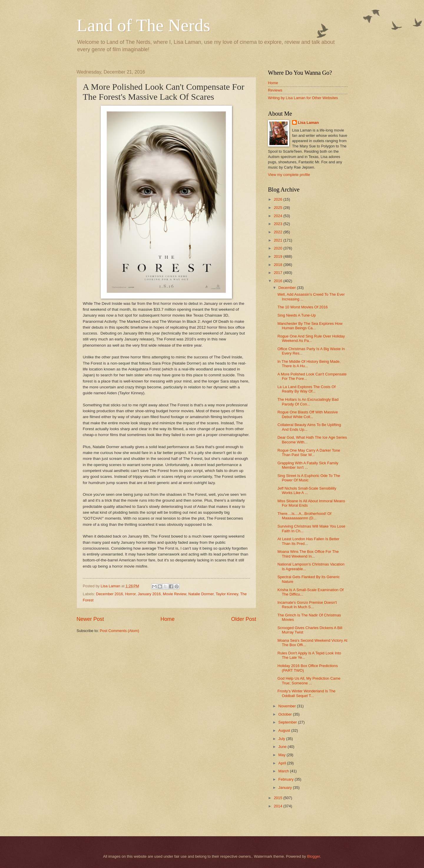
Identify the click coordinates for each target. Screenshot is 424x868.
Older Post (244, 619)
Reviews (275, 90)
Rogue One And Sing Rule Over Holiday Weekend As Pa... (311, 338)
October (285, 714)
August (285, 730)
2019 (279, 256)
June (283, 747)
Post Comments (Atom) (120, 631)
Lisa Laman (308, 123)
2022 (279, 232)
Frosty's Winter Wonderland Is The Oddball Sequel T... (306, 693)
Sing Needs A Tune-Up (297, 315)
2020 (279, 248)
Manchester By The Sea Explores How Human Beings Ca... (310, 326)
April (283, 763)
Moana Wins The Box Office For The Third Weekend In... (308, 554)
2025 (279, 208)
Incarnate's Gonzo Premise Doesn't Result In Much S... (307, 605)
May (282, 755)
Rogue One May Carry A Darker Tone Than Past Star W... (309, 453)
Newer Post (90, 619)
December (288, 288)
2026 (279, 199)
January (285, 788)
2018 (279, 265)
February (286, 779)
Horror (130, 594)
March (284, 771)
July (282, 739)
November (288, 706)
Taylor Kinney (227, 594)
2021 (279, 240)
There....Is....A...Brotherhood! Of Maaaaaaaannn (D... (304, 516)
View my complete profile (289, 175)
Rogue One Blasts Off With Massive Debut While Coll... (308, 414)
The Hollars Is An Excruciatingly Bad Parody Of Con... (308, 402)
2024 (279, 216)
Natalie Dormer (201, 594)
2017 (279, 273)
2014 (279, 806)
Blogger (314, 856)
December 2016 (110, 594)
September (288, 722)
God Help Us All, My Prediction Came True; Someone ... (309, 681)
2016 (279, 281)
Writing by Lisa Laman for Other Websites (303, 98)
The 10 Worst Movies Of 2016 (303, 307)
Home (168, 619)
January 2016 (149, 594)
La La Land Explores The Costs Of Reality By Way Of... (306, 389)
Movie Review (174, 594)
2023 (279, 224)
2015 (279, 798)
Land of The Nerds (143, 25)
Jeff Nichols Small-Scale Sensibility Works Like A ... (307, 490)
